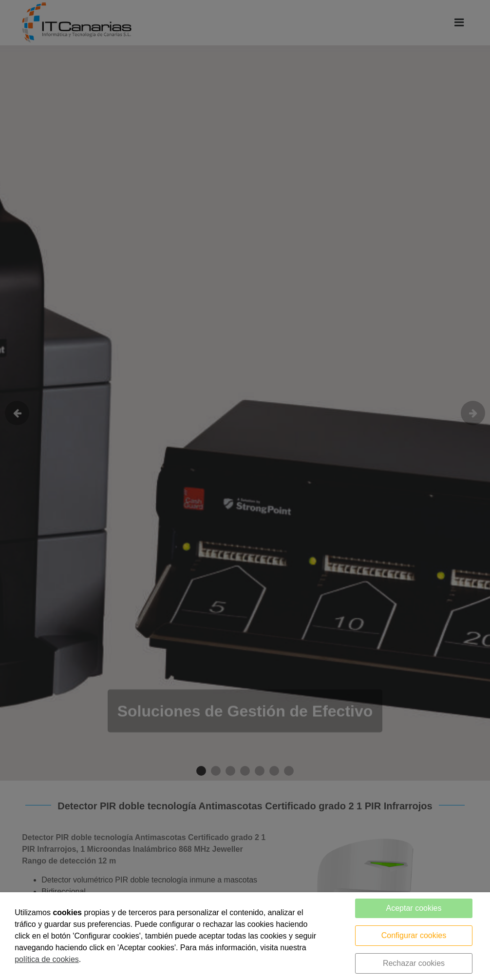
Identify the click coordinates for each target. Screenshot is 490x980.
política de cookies (47, 959)
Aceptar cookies (414, 908)
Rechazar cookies (414, 963)
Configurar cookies (414, 935)
